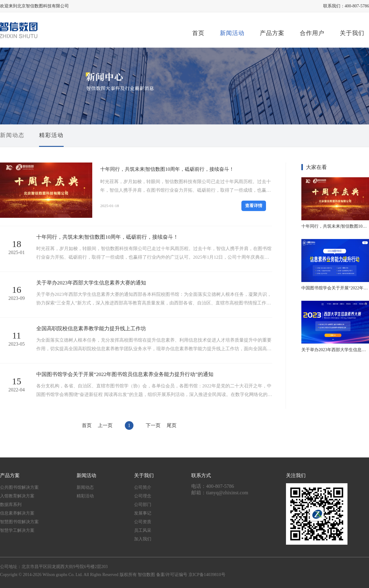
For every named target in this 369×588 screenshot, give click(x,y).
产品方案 (272, 33)
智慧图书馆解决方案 (19, 522)
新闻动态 (12, 135)
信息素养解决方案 (17, 513)
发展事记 (143, 513)
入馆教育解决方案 (17, 496)
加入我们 (143, 539)
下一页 (153, 425)
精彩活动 (51, 135)
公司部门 (143, 505)
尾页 (172, 425)
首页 (198, 33)
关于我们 (352, 33)
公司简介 (143, 487)
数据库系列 (11, 505)
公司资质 (143, 522)
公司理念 (143, 496)
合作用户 (312, 33)
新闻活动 (232, 33)
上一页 (105, 425)
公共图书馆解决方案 (19, 487)
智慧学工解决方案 (17, 530)
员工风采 (143, 530)
